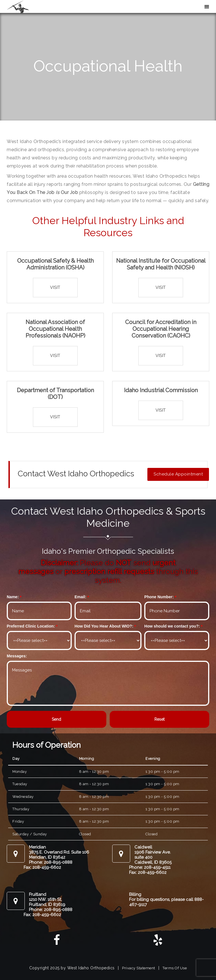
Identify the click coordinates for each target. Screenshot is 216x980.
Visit (55, 287)
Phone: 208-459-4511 (150, 867)
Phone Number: (159, 597)
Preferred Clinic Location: (31, 626)
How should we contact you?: (172, 626)
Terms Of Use (175, 968)
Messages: (17, 656)
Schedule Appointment (178, 474)
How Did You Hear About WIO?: (104, 626)
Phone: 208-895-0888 (51, 862)
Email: (80, 597)
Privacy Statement (139, 968)
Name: (13, 597)
